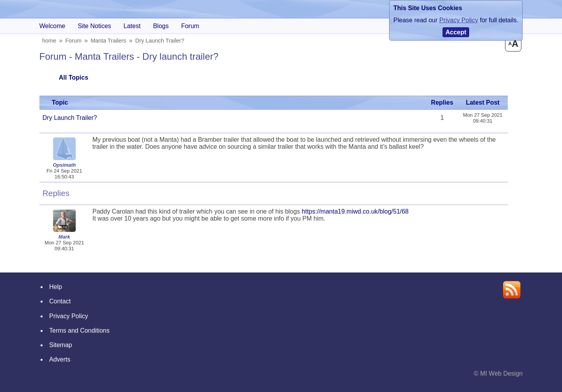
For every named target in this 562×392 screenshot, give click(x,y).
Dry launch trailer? (161, 41)
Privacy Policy (69, 316)
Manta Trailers (109, 41)
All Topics (74, 78)
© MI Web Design (498, 373)
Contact (60, 301)
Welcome (52, 26)
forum (190, 26)
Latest (132, 26)
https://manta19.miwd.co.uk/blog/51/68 (355, 211)
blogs (161, 26)
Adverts (60, 359)
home (50, 41)
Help (56, 287)
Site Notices (94, 26)
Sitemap (61, 345)
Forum (75, 41)
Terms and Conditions (79, 331)
